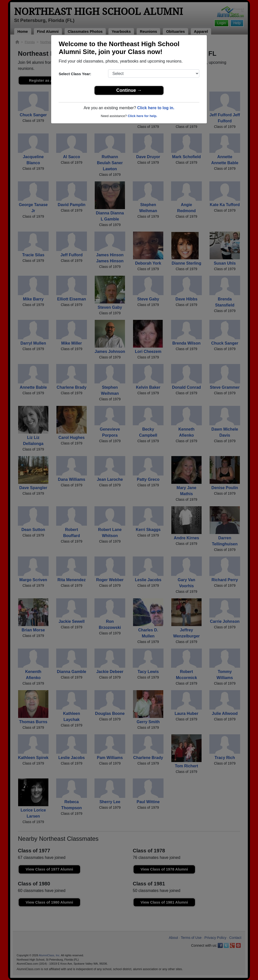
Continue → (129, 90)
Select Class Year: (75, 74)
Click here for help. (142, 116)
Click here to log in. (156, 108)
